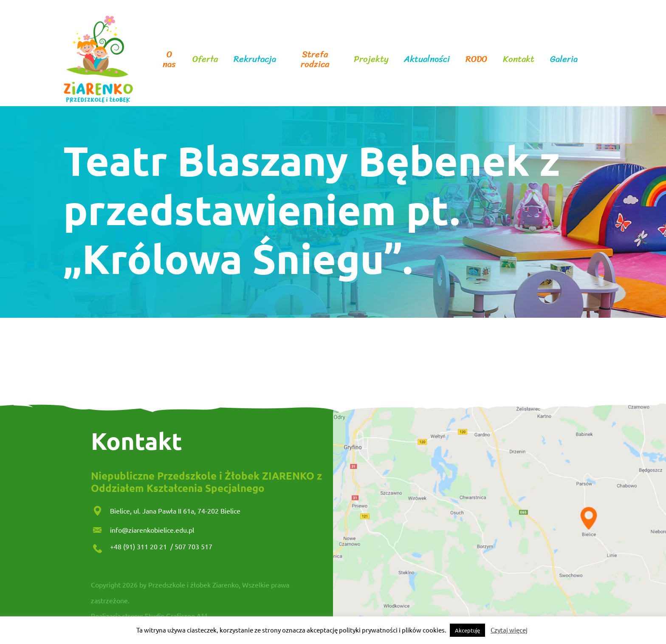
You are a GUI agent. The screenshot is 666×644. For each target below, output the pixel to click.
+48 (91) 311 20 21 (139, 546)
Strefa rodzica (315, 59)
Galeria (564, 59)
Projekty (371, 59)
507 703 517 (193, 546)
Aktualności (427, 59)
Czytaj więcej (509, 630)
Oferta (205, 59)
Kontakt (519, 59)
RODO (476, 59)
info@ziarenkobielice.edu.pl (152, 530)
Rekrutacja (255, 59)
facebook (593, 59)
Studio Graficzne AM (176, 616)
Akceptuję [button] (467, 630)
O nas (169, 59)
